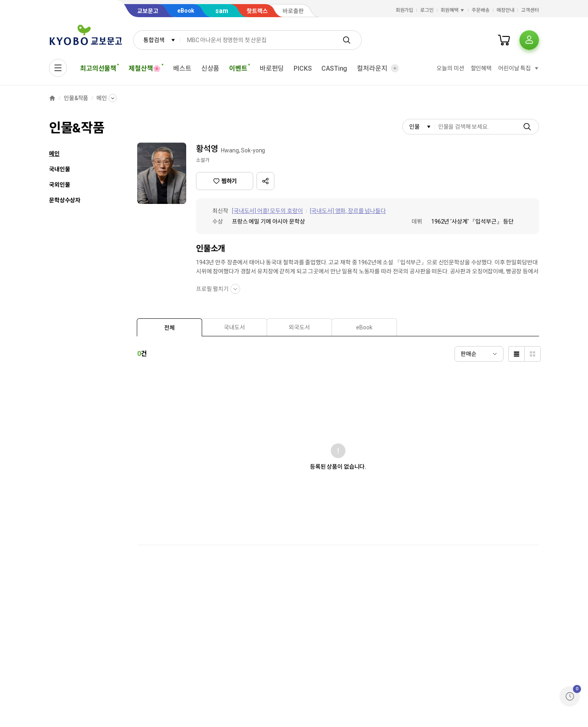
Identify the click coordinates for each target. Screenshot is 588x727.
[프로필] (529, 40)
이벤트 (239, 68)
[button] (265, 181)
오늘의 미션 (450, 68)
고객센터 (530, 10)
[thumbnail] (532, 354)
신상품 (210, 68)
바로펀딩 (272, 68)
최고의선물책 (99, 68)
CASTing (334, 68)
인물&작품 (76, 98)
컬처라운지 (372, 68)
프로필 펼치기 (218, 289)
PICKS (303, 68)
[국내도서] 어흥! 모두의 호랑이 (267, 211)
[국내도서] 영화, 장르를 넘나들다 (348, 211)
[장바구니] (504, 40)
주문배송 (481, 10)
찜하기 (225, 181)
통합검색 (159, 40)
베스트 (182, 68)
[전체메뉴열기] (58, 68)
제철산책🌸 (146, 68)
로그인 (427, 10)
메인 (102, 98)
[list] (516, 354)
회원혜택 (453, 10)
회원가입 (405, 10)
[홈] (52, 98)
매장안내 (506, 10)
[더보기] (395, 68)
